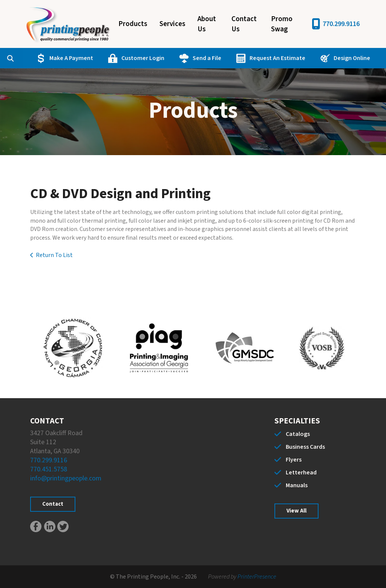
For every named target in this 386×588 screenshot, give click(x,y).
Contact (53, 504)
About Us (207, 24)
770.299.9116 (341, 24)
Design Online (352, 58)
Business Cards (305, 447)
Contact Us (244, 24)
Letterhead (301, 473)
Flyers (294, 460)
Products (133, 24)
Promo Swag (282, 24)
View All (296, 511)
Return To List (54, 255)
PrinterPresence (257, 577)
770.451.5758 (49, 469)
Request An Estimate (277, 58)
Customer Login (143, 58)
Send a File (207, 58)
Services (172, 24)
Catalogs (298, 434)
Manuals (297, 485)
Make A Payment (71, 58)
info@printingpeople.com (66, 478)
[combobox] (22, 58)
